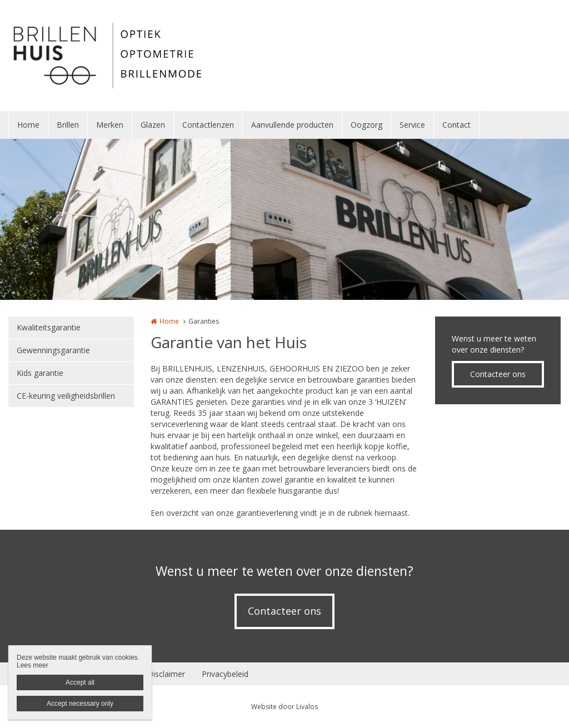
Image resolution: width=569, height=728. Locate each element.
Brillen (68, 125)
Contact (456, 125)
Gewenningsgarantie (53, 350)
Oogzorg (366, 125)
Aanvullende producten (292, 125)
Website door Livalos (284, 707)
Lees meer (33, 665)
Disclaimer (166, 674)
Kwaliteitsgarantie (49, 327)
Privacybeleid (225, 674)
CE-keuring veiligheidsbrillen (66, 396)
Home (28, 125)
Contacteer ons (498, 374)
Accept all (80, 682)
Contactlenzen (208, 125)
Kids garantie (40, 373)
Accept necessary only (80, 704)
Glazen (153, 125)
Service (412, 125)
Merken (110, 125)
